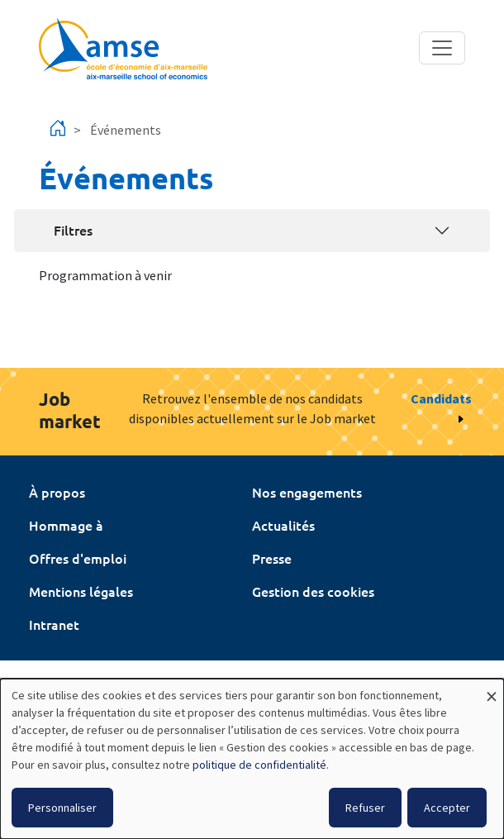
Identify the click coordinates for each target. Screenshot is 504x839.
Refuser (365, 808)
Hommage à (66, 525)
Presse (272, 558)
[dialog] (252, 759)
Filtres (73, 230)
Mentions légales (81, 591)
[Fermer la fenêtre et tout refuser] (492, 689)
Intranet (54, 624)
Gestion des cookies (313, 591)
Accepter (447, 808)
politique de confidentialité (259, 765)
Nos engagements (307, 492)
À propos (57, 492)
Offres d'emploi (78, 558)
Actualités (283, 525)
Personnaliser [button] (62, 808)
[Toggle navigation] (442, 48)
